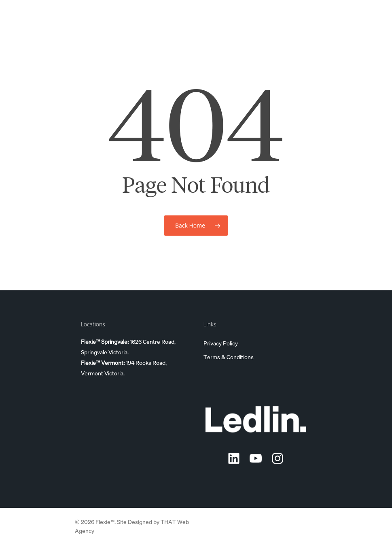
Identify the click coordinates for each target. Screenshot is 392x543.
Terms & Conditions (229, 357)
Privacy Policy (221, 343)
